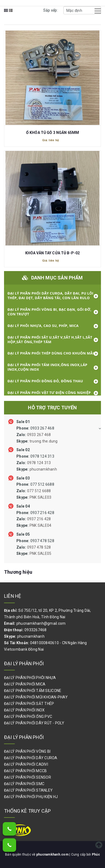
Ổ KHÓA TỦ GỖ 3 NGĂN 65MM (52, 133)
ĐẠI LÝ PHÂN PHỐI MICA (25, 684)
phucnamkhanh (31, 636)
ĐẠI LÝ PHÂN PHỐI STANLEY (28, 790)
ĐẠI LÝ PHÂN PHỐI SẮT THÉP (29, 704)
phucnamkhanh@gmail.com (41, 623)
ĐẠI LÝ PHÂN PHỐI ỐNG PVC (28, 717)
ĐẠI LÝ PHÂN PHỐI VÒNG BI (27, 751)
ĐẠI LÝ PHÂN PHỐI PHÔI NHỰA (30, 678)
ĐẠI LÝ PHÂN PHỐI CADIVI (26, 764)
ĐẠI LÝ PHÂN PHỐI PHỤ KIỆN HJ (31, 797)
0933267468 (36, 630)
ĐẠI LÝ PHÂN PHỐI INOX (24, 710)
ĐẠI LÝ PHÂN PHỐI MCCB (25, 771)
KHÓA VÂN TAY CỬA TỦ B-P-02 (53, 253)
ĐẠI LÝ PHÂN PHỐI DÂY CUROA (31, 758)
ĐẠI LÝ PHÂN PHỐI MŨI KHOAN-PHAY (36, 697)
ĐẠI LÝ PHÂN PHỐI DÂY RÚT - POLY (34, 723)
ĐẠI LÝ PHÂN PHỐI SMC (24, 784)
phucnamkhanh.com (53, 855)
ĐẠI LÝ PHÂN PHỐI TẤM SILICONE (33, 691)
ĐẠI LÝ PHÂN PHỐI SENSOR (28, 777)
